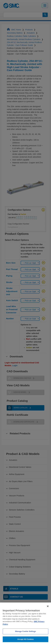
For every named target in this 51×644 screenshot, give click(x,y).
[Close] (48, 609)
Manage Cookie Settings (26, 634)
